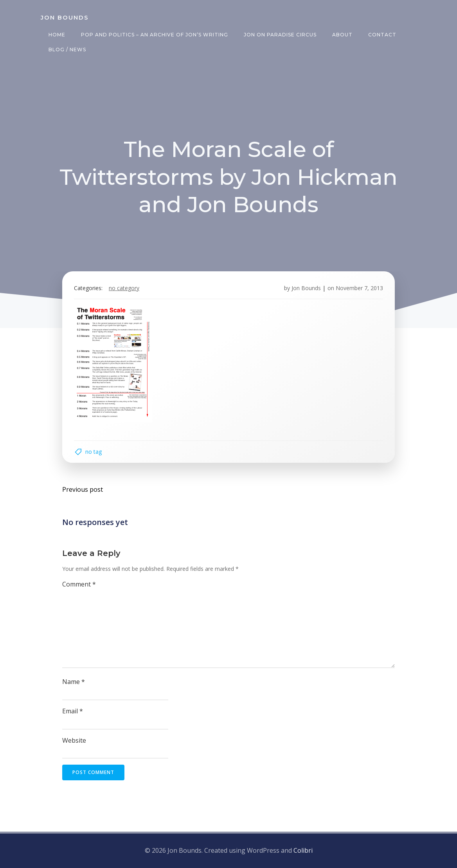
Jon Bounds (306, 288)
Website (74, 740)
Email (73, 711)
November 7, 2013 (359, 288)
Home (57, 35)
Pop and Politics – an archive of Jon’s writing (155, 35)
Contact (382, 35)
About (342, 35)
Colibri (303, 850)
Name (74, 682)
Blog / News (67, 50)
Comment (79, 584)
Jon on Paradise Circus (280, 35)
